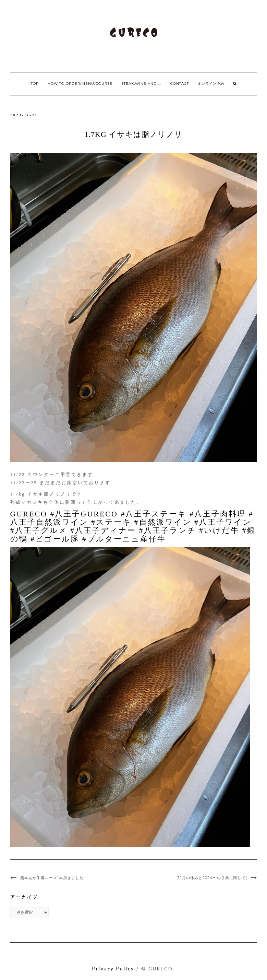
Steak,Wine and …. (141, 84)
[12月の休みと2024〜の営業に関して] (212, 878)
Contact (180, 84)
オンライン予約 (211, 84)
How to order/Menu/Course (80, 84)
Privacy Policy (113, 969)
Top (35, 84)
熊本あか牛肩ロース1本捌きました (52, 878)
